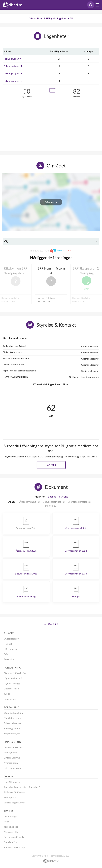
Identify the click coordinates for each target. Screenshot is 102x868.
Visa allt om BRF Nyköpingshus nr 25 (51, 18)
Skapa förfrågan (12, 733)
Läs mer (51, 465)
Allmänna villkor (12, 832)
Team (7, 822)
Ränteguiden (10, 752)
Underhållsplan (11, 689)
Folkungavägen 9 (12, 59)
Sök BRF (51, 624)
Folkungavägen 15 (13, 81)
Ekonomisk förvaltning (15, 673)
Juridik (7, 694)
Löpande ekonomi (13, 678)
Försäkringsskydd (13, 718)
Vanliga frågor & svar (14, 803)
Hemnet (8, 644)
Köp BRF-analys (12, 782)
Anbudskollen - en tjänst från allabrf (22, 787)
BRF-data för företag (14, 792)
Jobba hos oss (11, 827)
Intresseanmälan (12, 768)
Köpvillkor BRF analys (15, 847)
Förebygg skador (12, 728)
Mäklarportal (10, 797)
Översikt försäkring (14, 713)
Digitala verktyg (12, 683)
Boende (52, 496)
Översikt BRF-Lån (13, 747)
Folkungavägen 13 (13, 74)
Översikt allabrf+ (12, 639)
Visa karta (51, 202)
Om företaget (11, 816)
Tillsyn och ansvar (13, 723)
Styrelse (64, 496)
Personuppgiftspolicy (15, 837)
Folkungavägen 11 (13, 66)
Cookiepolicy (10, 842)
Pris (6, 654)
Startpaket (9, 659)
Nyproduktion (11, 763)
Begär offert (10, 699)
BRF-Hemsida (11, 649)
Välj (6, 241)
